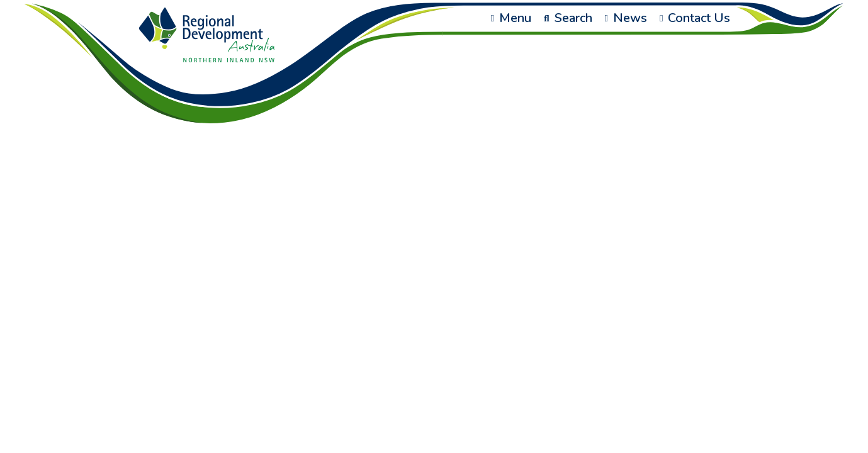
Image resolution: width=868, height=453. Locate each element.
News (626, 18)
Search (568, 18)
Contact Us (695, 18)
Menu (511, 18)
